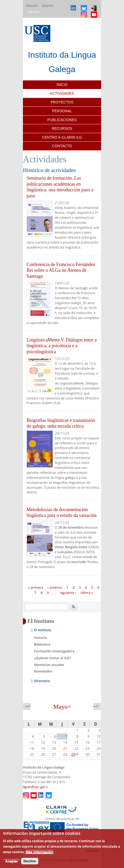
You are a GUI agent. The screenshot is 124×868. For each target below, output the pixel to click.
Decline (30, 861)
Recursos (62, 128)
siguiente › (68, 592)
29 (75, 754)
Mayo (62, 707)
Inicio (62, 85)
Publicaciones (62, 120)
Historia (41, 637)
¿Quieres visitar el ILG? (52, 658)
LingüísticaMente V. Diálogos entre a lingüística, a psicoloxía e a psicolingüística (62, 346)
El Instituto (43, 630)
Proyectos (62, 102)
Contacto (62, 146)
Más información (40, 852)
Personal (62, 111)
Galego (47, 6)
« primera (36, 587)
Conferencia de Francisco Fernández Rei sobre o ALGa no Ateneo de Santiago (61, 270)
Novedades (43, 671)
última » (87, 592)
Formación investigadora (54, 651)
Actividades (62, 93)
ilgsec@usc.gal (35, 787)
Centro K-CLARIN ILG (62, 137)
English (32, 6)
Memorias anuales (49, 665)
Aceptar (12, 861)
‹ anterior (55, 587)
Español (34, 12)
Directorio (42, 681)
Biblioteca (42, 644)
